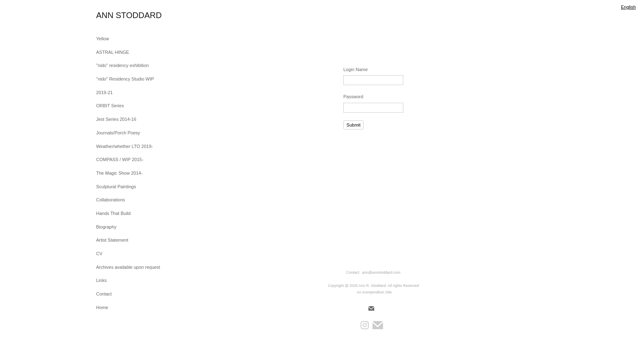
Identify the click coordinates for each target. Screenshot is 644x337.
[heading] (117, 15)
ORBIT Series (110, 106)
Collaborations (110, 200)
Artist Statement (112, 240)
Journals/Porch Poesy (118, 133)
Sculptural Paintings (116, 187)
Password (353, 97)
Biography (106, 227)
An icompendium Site (374, 292)
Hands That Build (113, 213)
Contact (104, 294)
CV (99, 254)
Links (101, 280)
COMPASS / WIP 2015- (120, 159)
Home (102, 307)
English (628, 7)
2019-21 (104, 92)
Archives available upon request (128, 267)
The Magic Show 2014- (119, 173)
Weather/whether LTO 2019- (124, 146)
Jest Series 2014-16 (116, 119)
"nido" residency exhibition (122, 65)
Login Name (355, 69)
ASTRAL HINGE (113, 52)
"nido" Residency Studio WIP (125, 79)
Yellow (102, 39)
